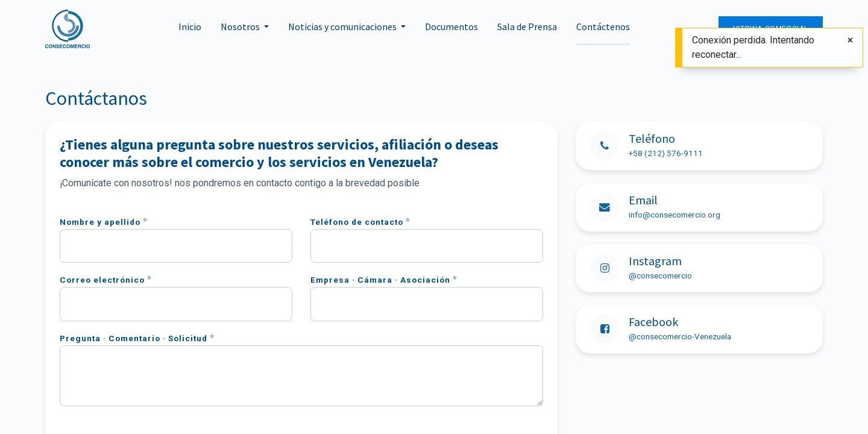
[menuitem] (190, 29)
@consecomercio (660, 275)
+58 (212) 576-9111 (666, 153)
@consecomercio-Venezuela (680, 336)
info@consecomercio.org (675, 215)
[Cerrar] (850, 40)
